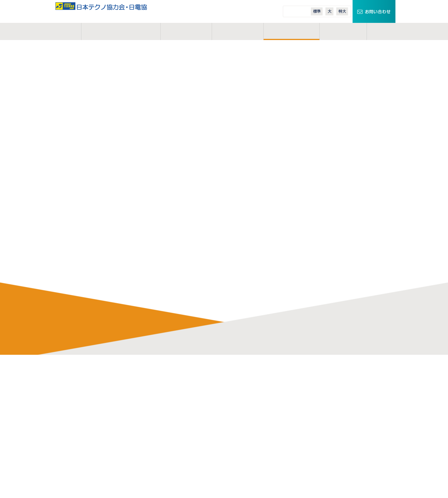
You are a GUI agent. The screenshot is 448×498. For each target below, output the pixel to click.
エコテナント (311, 404)
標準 (317, 11)
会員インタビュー (172, 412)
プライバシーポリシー (104, 421)
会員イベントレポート (176, 421)
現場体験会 (166, 455)
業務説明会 (166, 429)
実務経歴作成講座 (172, 447)
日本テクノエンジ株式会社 (251, 387)
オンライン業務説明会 (176, 438)
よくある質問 (168, 404)
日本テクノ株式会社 (245, 378)
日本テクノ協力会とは (121, 31)
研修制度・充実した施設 (178, 395)
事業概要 (186, 31)
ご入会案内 (291, 31)
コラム (343, 31)
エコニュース (310, 412)
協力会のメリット (172, 387)
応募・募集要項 (170, 464)
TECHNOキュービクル (319, 378)
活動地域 (237, 31)
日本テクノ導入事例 (317, 421)
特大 (342, 11)
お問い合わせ (96, 412)
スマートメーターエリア (321, 395)
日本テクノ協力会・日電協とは (112, 378)
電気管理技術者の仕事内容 (180, 378)
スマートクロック (315, 387)
